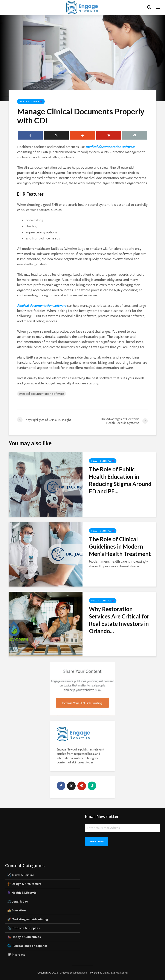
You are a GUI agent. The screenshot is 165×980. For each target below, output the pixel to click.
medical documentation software (42, 394)
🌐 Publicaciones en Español (27, 946)
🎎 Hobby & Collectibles (24, 937)
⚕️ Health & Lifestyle (22, 893)
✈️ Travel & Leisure (21, 875)
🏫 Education (17, 910)
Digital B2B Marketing (115, 973)
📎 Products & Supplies (24, 928)
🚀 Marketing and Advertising (28, 919)
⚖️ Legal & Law (18, 901)
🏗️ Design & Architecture (24, 884)
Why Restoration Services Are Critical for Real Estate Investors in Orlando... (119, 620)
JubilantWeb (80, 973)
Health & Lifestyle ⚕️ (31, 101)
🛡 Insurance (16, 955)
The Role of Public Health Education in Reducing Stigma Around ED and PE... (120, 480)
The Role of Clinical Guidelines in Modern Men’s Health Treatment (120, 546)
